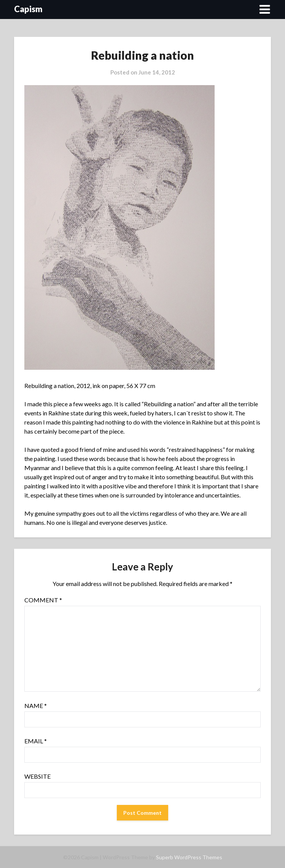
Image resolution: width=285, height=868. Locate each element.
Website (37, 776)
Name (36, 706)
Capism (28, 9)
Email (36, 741)
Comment (43, 600)
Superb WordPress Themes (189, 857)
